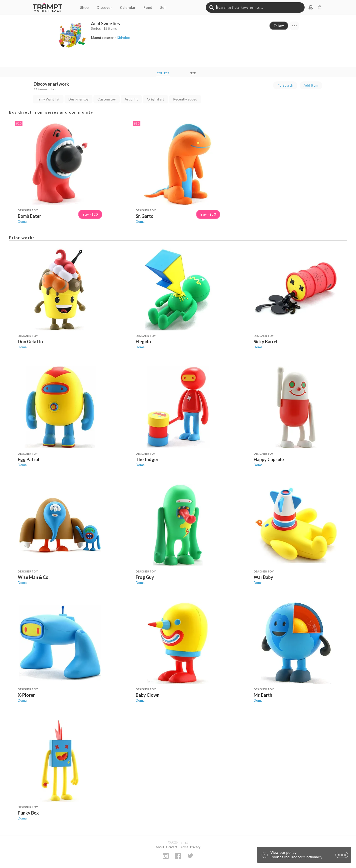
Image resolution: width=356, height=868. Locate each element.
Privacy (195, 847)
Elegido (143, 342)
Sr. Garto (145, 216)
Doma (22, 221)
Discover (104, 7)
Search (285, 85)
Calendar (128, 7)
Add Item (311, 85)
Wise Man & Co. (34, 577)
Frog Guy (145, 577)
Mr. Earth (263, 695)
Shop (84, 7)
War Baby (263, 577)
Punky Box (28, 813)
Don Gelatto (30, 342)
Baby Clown (148, 695)
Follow (279, 26)
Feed (148, 7)
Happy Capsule (269, 459)
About (160, 847)
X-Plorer (26, 695)
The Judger (147, 459)
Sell (163, 7)
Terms (184, 847)
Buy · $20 (90, 214)
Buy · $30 (208, 214)
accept (342, 855)
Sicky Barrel (266, 342)
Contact (172, 847)
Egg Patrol (29, 459)
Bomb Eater (29, 216)
